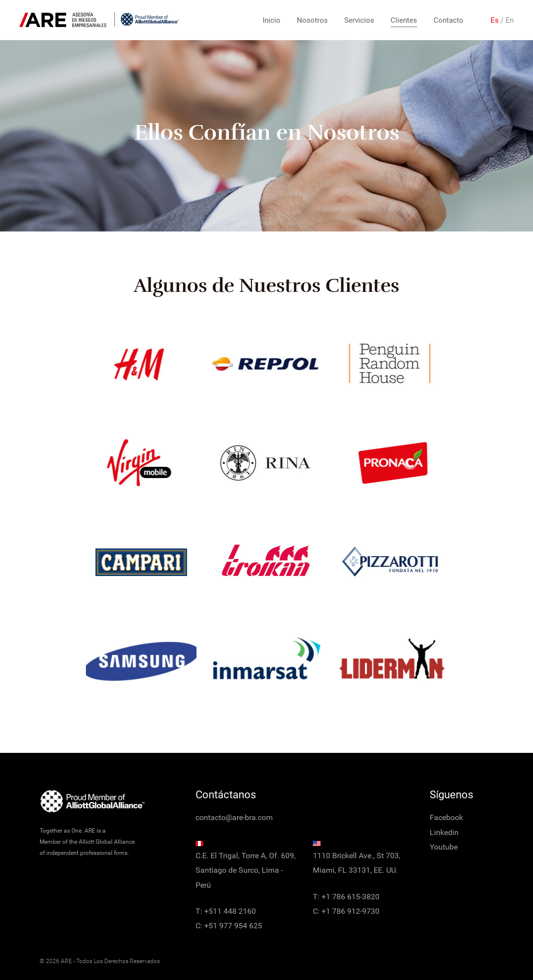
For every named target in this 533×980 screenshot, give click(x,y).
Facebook (446, 817)
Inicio (272, 20)
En (510, 20)
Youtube (444, 847)
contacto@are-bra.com (234, 817)
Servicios (359, 20)
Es (495, 20)
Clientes (404, 20)
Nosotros (312, 20)
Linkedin (444, 832)
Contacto (449, 20)
